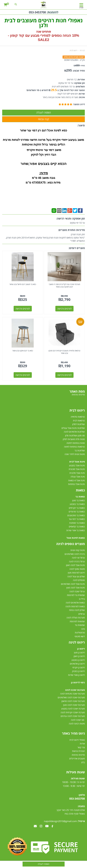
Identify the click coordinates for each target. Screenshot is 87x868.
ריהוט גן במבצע (78, 660)
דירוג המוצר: (79, 104)
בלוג (83, 762)
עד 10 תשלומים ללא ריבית (63, 86)
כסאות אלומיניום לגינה (75, 603)
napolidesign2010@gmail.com (60, 821)
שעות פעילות (76, 772)
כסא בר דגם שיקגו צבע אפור (23, 351)
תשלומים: (80, 86)
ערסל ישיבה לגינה (77, 591)
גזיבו (83, 629)
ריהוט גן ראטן (79, 656)
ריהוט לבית (74, 50)
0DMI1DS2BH (71, 60)
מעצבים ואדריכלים (77, 758)
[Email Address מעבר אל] (35, 826)
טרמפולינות (80, 633)
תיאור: (81, 125)
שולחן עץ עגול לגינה (76, 576)
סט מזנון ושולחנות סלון (75, 435)
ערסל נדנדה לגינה (77, 561)
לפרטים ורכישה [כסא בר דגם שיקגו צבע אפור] (23, 375)
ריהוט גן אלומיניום (77, 664)
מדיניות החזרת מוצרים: (71, 230)
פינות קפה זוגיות (78, 550)
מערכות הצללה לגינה (76, 618)
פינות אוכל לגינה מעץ (76, 588)
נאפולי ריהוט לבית (77, 740)
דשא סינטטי (80, 636)
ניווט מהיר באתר (73, 733)
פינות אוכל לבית (77, 462)
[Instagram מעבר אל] (41, 826)
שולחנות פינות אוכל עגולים (73, 428)
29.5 (54, 90)
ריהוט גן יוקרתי (79, 667)
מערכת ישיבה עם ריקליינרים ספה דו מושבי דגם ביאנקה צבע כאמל (64, 286)
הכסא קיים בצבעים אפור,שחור (44, 164)
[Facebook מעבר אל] (52, 826)
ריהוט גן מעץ (79, 652)
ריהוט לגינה (77, 642)
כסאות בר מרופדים (76, 512)
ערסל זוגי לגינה (78, 558)
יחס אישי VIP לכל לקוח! (68, 94)
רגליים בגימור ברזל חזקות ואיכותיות (43, 144)
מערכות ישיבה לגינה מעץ (74, 705)
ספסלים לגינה (79, 580)
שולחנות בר (80, 450)
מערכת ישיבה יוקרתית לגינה (73, 712)
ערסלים (82, 614)
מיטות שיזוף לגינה (77, 569)
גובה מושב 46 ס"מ (43, 178)
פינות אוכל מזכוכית (77, 469)
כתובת (82, 806)
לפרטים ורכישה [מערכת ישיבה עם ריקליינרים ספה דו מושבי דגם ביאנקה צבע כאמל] (64, 309)
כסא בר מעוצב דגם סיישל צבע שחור (23, 284)
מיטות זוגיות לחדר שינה (75, 454)
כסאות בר (80, 497)
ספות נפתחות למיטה (76, 443)
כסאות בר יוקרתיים (77, 508)
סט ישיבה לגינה (78, 720)
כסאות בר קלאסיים (77, 526)
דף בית (82, 50)
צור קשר (81, 747)
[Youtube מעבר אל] (47, 826)
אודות (82, 743)
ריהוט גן (81, 649)
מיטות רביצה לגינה (77, 724)
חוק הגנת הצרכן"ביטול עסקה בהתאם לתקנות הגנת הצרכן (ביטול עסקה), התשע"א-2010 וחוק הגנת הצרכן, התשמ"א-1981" (45, 238)
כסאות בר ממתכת (77, 523)
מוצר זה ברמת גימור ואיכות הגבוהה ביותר (60, 97)
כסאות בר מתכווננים (76, 515)
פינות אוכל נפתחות (76, 484)
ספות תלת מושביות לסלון (74, 439)
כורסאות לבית (79, 420)
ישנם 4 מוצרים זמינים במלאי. (74, 57)
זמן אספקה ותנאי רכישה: (71, 218)
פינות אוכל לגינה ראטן (75, 565)
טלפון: (82, 795)
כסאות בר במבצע (77, 504)
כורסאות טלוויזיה (78, 417)
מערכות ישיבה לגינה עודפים (73, 716)
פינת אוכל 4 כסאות (77, 480)
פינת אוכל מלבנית (77, 473)
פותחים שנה (44, 32)
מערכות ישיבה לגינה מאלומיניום (71, 697)
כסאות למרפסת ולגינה (75, 606)
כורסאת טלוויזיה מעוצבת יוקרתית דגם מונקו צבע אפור (64, 352)
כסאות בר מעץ (79, 500)
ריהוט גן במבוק (78, 671)
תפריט (81, 8)
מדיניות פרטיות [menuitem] (78, 395)
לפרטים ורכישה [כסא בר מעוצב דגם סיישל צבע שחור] (23, 309)
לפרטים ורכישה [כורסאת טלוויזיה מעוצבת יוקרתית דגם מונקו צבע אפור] (64, 375)
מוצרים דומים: (77, 248)
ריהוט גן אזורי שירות (76, 675)
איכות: (81, 97)
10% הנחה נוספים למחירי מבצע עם (52, 35)
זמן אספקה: (79, 83)
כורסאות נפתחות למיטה (74, 447)
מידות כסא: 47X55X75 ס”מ (43, 182)
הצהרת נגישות (78, 751)
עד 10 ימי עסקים (66, 83)
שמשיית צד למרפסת (76, 595)
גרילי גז (82, 599)
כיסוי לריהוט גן (78, 682)
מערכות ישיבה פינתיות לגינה (72, 694)
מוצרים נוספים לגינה (71, 544)
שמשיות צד (80, 625)
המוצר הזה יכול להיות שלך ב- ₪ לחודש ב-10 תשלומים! (56, 90)
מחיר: (79, 66)
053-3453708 (37, 12)
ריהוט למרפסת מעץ (76, 573)
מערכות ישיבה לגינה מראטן (73, 701)
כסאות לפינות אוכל (76, 538)
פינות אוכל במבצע (77, 465)
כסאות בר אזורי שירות (76, 530)
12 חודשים (72, 79)
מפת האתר (77, 391)
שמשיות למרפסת (77, 621)
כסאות (80, 490)
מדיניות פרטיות (78, 755)
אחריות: (81, 79)
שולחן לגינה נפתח (77, 610)
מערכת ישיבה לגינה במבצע (73, 709)
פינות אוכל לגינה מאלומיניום (73, 584)
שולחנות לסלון (79, 424)
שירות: (81, 94)
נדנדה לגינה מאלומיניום (75, 554)
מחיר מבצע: (79, 71)
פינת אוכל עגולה (78, 477)
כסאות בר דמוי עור (77, 519)
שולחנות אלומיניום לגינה (74, 432)
